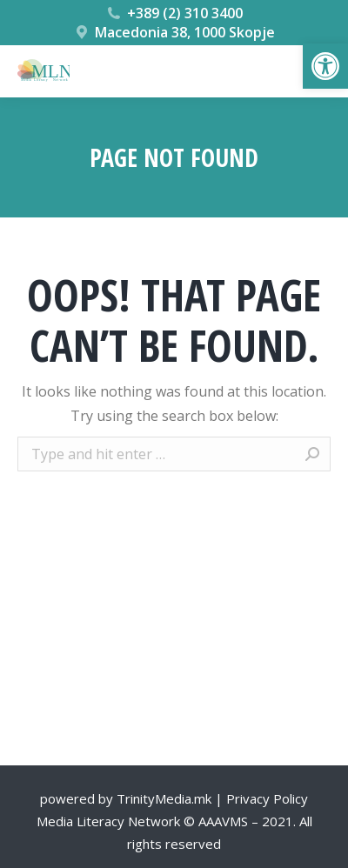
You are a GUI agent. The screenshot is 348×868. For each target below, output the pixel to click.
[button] (325, 66)
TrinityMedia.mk (164, 798)
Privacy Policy (267, 798)
